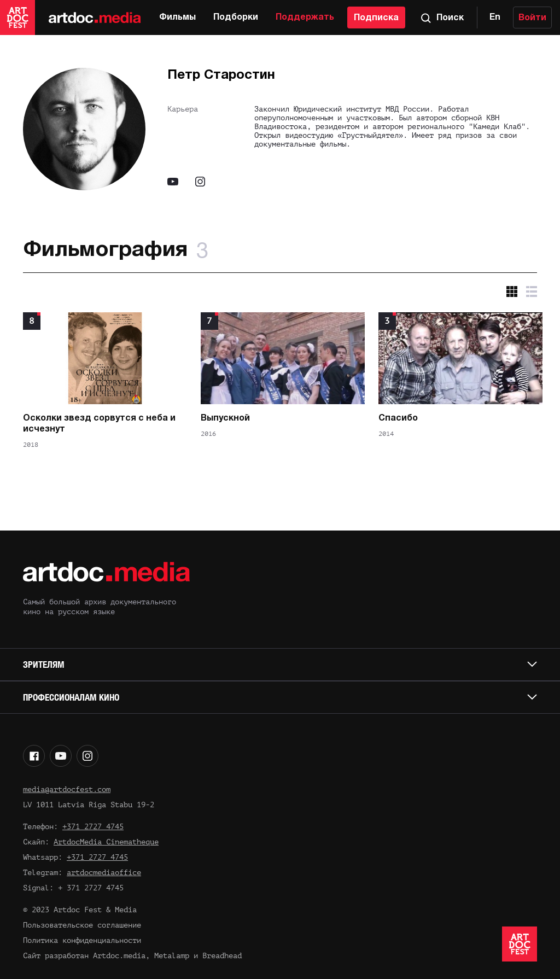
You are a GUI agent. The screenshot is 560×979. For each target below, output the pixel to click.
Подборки (236, 18)
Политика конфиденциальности (82, 940)
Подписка (376, 18)
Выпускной (225, 418)
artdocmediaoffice (104, 873)
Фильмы (177, 18)
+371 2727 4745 (93, 827)
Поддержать (305, 18)
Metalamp (172, 956)
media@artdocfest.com (67, 789)
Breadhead (222, 956)
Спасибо (398, 418)
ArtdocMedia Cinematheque (106, 842)
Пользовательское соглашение (82, 925)
